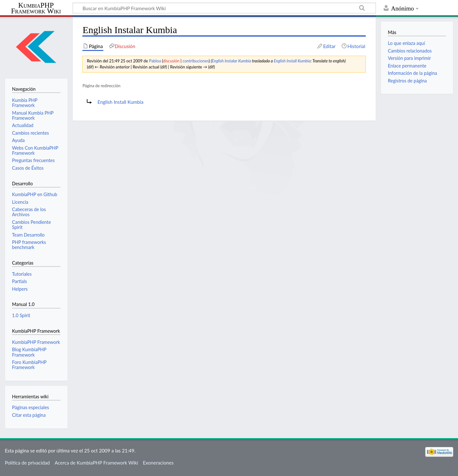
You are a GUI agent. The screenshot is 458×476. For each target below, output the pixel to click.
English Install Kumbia (292, 61)
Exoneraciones (158, 463)
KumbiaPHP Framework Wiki (36, 8)
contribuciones (196, 61)
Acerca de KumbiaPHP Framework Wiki (96, 463)
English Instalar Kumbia (231, 61)
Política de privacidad (27, 463)
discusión (171, 61)
